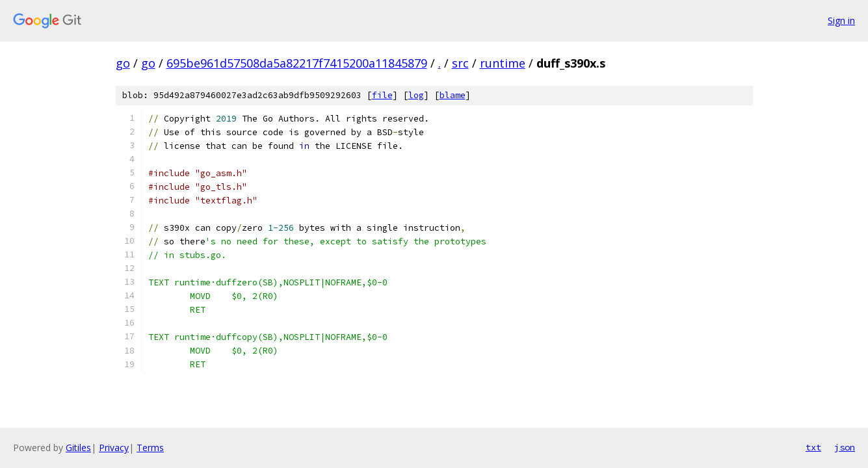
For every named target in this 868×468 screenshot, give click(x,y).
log (416, 95)
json (845, 447)
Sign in (841, 20)
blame (453, 95)
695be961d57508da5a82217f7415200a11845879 (297, 63)
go (123, 63)
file (382, 95)
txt (813, 447)
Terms (150, 448)
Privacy (114, 448)
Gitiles (78, 448)
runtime (503, 63)
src (460, 63)
